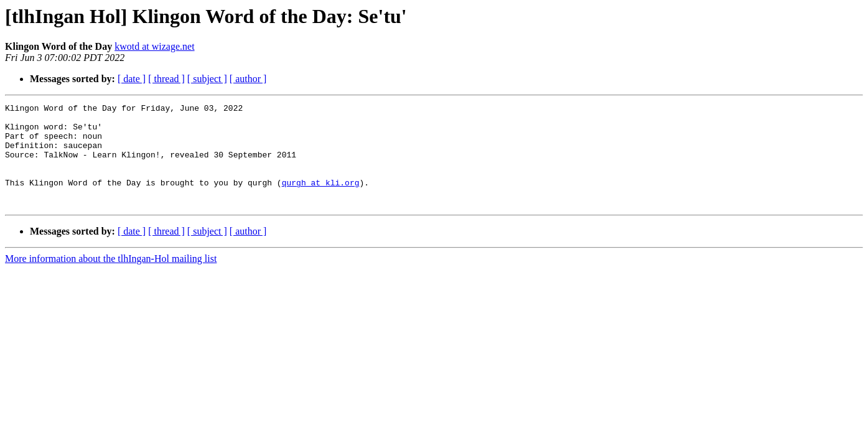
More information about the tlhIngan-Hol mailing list (111, 279)
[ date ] (132, 79)
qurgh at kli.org (321, 199)
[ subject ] (207, 79)
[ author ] (248, 79)
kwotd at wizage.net (154, 46)
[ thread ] (166, 79)
